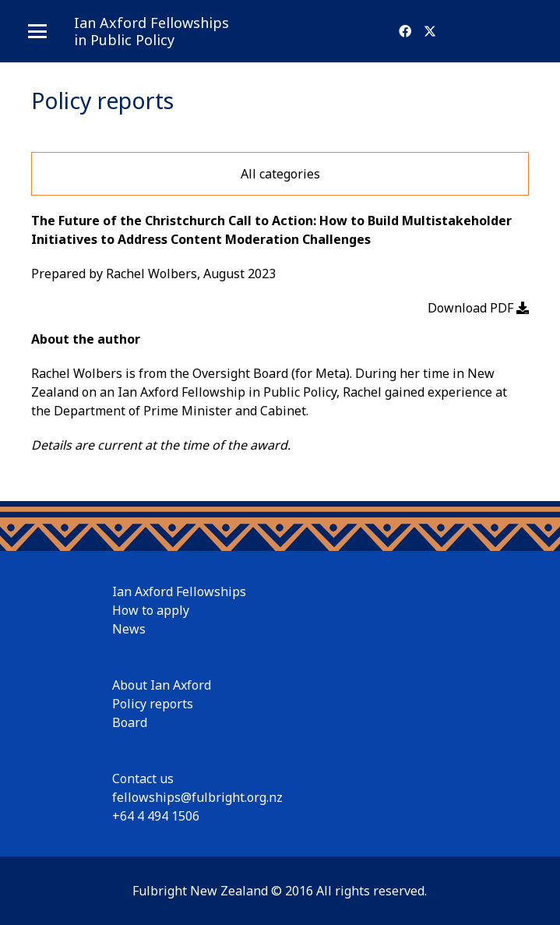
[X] (430, 31)
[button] (37, 31)
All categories (280, 174)
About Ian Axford (162, 685)
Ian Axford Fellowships (179, 591)
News (129, 629)
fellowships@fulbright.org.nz (197, 797)
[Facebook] (405, 31)
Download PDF (478, 308)
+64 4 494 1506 (156, 816)
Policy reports (153, 704)
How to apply (151, 610)
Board (130, 722)
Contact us (143, 778)
